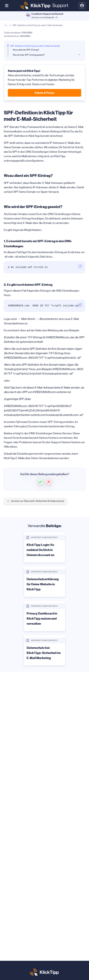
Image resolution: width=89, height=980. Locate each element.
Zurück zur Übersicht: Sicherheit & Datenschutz (35, 501)
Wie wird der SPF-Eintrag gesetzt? (29, 55)
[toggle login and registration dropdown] (82, 6)
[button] (40, 482)
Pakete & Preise (44, 93)
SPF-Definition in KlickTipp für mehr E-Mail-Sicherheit (35, 46)
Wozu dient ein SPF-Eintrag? (26, 50)
